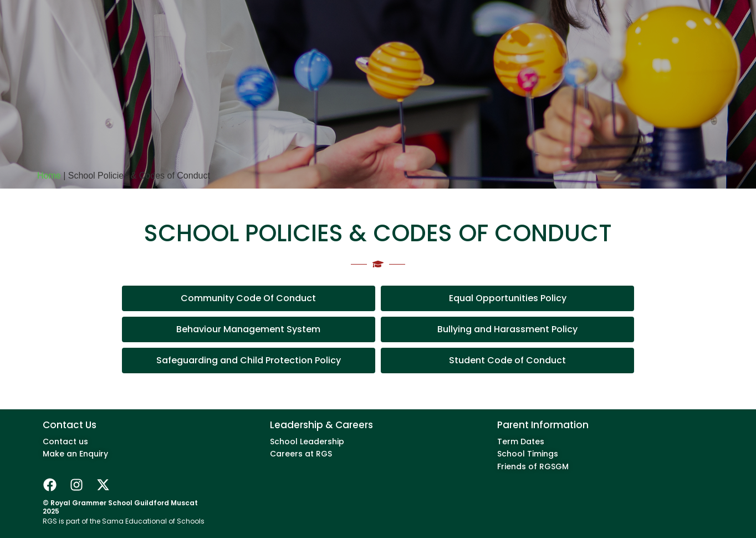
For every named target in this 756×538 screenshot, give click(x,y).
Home (49, 176)
